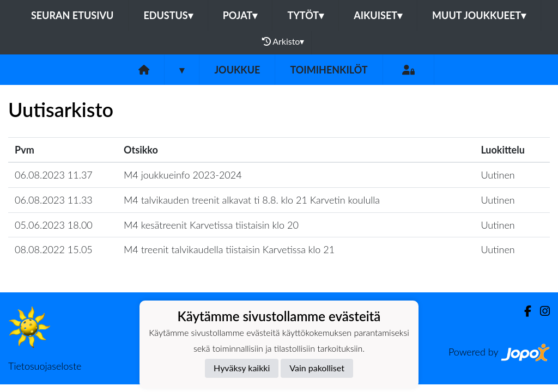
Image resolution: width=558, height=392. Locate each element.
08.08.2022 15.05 (54, 249)
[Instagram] (541, 311)
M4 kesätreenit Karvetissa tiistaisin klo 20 (211, 225)
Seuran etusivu (72, 15)
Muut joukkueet (479, 15)
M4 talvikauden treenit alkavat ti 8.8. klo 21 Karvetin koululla (252, 200)
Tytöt (305, 15)
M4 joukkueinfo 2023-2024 (183, 175)
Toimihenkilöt (329, 70)
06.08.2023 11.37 (54, 175)
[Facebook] (523, 311)
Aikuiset (378, 15)
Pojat (240, 15)
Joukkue (237, 70)
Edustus (168, 15)
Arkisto (283, 41)
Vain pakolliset (317, 368)
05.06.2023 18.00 (54, 225)
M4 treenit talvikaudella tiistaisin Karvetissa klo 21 (229, 249)
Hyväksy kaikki (242, 368)
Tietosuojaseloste (45, 366)
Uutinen (498, 175)
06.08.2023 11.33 (54, 200)
